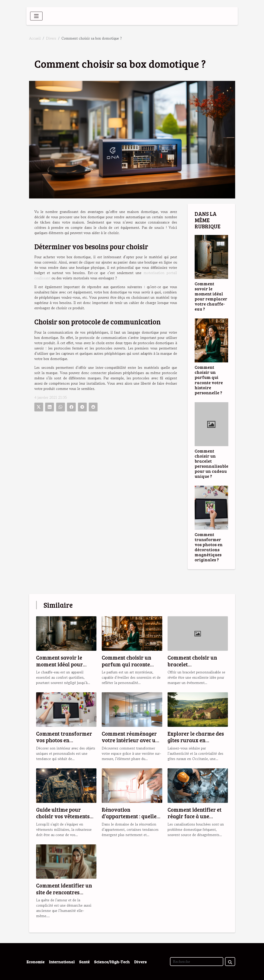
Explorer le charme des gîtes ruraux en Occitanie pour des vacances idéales (196, 744)
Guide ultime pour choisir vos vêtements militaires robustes (63, 816)
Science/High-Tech (112, 962)
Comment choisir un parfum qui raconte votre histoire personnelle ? (209, 380)
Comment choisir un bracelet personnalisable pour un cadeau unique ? (211, 463)
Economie (35, 962)
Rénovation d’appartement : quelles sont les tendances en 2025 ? (130, 820)
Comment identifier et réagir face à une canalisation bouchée (195, 816)
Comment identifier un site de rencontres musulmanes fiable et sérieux (64, 895)
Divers (51, 38)
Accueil (35, 38)
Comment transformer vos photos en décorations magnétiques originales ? (209, 547)
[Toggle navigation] (36, 16)
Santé (84, 962)
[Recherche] (197, 962)
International (62, 962)
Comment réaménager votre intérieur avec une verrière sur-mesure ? (132, 740)
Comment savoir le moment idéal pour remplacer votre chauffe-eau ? (211, 296)
